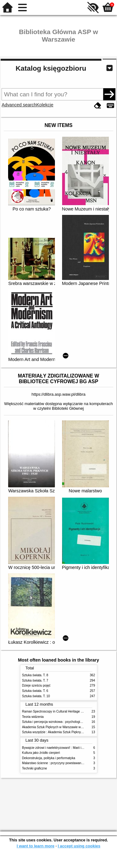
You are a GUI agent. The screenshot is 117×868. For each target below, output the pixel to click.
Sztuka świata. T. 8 (35, 675)
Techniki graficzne (35, 768)
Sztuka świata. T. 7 (35, 680)
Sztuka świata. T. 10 (36, 696)
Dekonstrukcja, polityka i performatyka (49, 758)
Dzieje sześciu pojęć (36, 685)
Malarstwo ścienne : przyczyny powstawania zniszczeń (60, 763)
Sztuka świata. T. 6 (35, 691)
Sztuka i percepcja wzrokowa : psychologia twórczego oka (63, 722)
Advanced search (19, 105)
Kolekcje (45, 105)
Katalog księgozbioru (51, 68)
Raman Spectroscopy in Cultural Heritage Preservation (60, 711)
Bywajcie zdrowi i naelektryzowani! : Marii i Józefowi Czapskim (66, 748)
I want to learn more (35, 846)
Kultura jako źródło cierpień (41, 753)
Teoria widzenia (33, 717)
